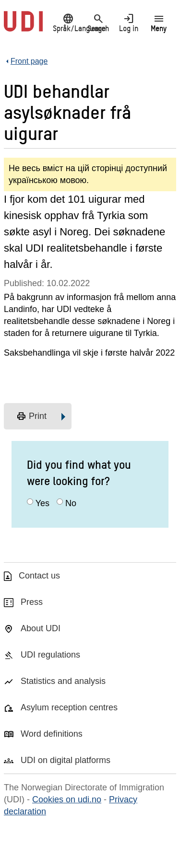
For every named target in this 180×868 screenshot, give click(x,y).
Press (32, 602)
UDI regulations (50, 655)
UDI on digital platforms (66, 760)
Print (31, 417)
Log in (128, 23)
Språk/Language (68, 23)
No (71, 503)
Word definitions (52, 734)
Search (98, 23)
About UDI (41, 628)
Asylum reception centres (69, 707)
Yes (42, 503)
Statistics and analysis (63, 681)
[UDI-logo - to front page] (23, 26)
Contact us (39, 576)
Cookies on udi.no (67, 799)
